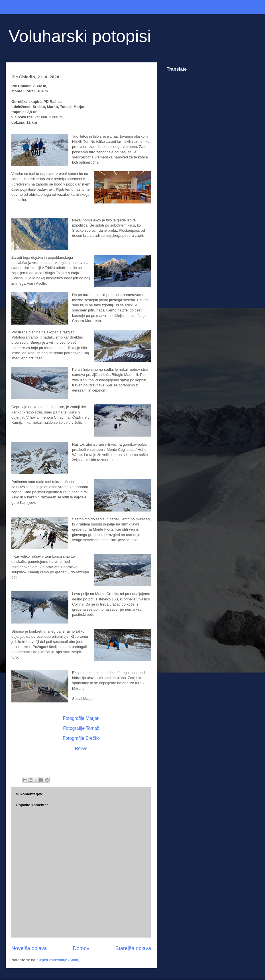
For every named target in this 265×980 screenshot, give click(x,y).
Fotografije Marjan (81, 718)
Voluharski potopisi (80, 36)
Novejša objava (29, 948)
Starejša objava (133, 948)
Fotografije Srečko (81, 738)
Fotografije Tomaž (81, 728)
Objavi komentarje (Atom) (58, 960)
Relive (81, 748)
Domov (81, 948)
